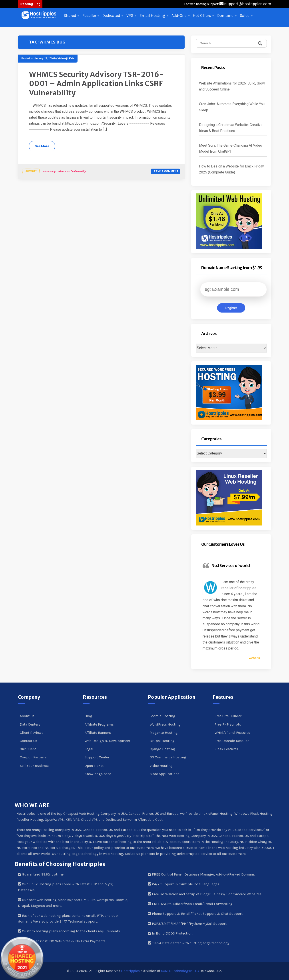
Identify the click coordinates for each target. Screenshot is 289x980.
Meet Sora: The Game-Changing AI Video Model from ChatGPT (231, 148)
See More (42, 146)
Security (31, 171)
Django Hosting (162, 749)
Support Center (97, 757)
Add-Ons (181, 16)
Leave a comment (165, 171)
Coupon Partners (33, 757)
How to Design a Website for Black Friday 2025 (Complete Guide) (231, 169)
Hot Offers (203, 16)
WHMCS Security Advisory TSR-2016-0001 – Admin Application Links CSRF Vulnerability (96, 84)
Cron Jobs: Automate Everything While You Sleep (232, 107)
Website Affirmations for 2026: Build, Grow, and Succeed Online (232, 86)
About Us (27, 716)
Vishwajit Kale (66, 58)
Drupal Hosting (162, 741)
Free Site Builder (228, 716)
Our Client (28, 749)
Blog (88, 716)
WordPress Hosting (165, 724)
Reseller (91, 16)
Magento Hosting (164, 733)
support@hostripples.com (245, 4)
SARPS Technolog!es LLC (180, 971)
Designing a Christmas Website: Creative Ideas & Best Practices (231, 128)
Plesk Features (226, 749)
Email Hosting (154, 16)
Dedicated (113, 16)
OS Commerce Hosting (168, 757)
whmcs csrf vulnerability (72, 171)
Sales (246, 16)
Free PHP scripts (228, 724)
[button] (39, 15)
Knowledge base (98, 774)
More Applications (164, 774)
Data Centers (30, 724)
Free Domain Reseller (232, 741)
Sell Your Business (35, 766)
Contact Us (28, 741)
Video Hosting (161, 766)
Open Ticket (94, 766)
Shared (71, 16)
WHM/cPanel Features (232, 733)
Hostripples (130, 971)
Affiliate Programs (99, 724)
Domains (227, 16)
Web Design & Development (108, 741)
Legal (89, 749)
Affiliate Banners (98, 733)
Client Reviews (32, 733)
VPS (131, 16)
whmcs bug (49, 171)
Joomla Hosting (162, 716)
